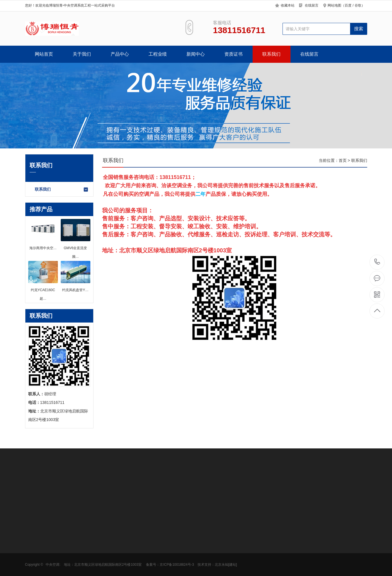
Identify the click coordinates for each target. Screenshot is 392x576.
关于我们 (82, 54)
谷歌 (358, 5)
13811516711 (377, 262)
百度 (348, 5)
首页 (343, 160)
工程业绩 (158, 54)
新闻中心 (196, 54)
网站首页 (44, 54)
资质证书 (233, 54)
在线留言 (312, 5)
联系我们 (271, 54)
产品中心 (120, 54)
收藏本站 (288, 5)
